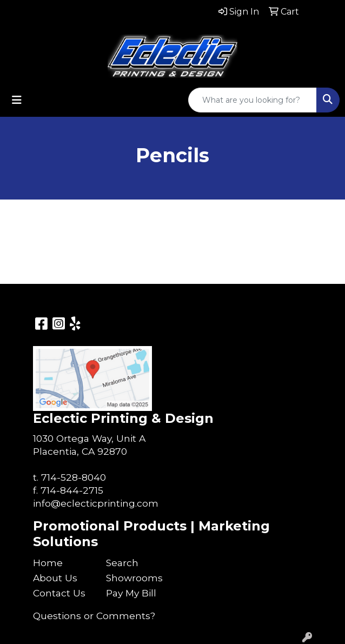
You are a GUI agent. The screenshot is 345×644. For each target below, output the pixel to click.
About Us (55, 578)
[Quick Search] (253, 100)
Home (48, 563)
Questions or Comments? (94, 616)
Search (122, 563)
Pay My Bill (131, 593)
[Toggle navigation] (17, 100)
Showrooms (134, 578)
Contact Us (59, 593)
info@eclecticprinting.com (96, 503)
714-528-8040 (74, 477)
